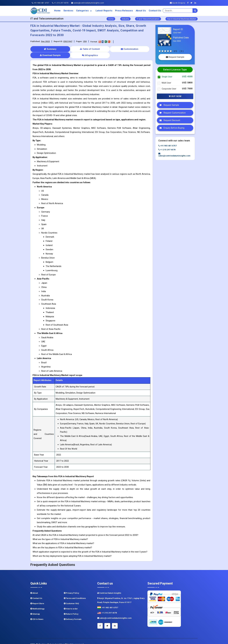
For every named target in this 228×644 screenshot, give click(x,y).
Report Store (37, 597)
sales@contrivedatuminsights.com (88, 3)
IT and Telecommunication (148, 19)
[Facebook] (189, 3)
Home (57, 11)
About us (141, 11)
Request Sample (175, 57)
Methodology (37, 602)
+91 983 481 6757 (40, 3)
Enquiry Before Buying (171, 128)
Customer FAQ (71, 597)
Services (68, 11)
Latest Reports (104, 11)
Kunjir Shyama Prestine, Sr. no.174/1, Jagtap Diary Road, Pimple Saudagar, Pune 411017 (121, 594)
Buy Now (175, 96)
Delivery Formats (73, 613)
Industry (125, 19)
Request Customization (172, 113)
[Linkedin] (196, 3)
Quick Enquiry (178, 3)
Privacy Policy (71, 587)
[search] (195, 11)
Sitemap (35, 608)
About (34, 587)
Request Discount (169, 120)
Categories (85, 11)
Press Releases (124, 11)
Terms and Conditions (75, 592)
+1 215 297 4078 (60, 3)
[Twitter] (192, 3)
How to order (71, 602)
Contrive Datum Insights (109, 587)
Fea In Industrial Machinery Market (182, 19)
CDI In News (37, 613)
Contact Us (155, 11)
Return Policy (71, 608)
